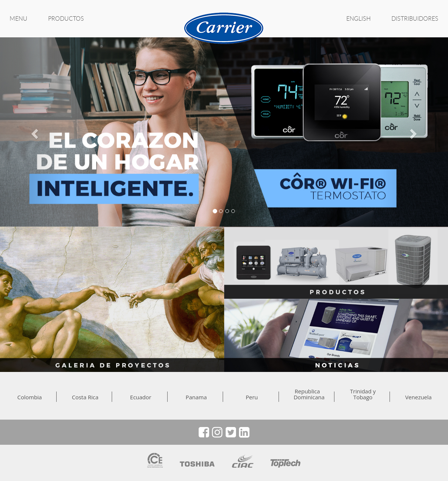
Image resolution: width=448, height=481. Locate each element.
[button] (34, 132)
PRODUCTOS (66, 18)
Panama (196, 397)
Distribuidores (415, 18)
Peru (252, 397)
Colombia (30, 397)
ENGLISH (358, 18)
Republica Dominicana (307, 394)
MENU (18, 18)
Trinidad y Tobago (363, 394)
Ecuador (141, 397)
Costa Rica (85, 397)
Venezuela (418, 397)
